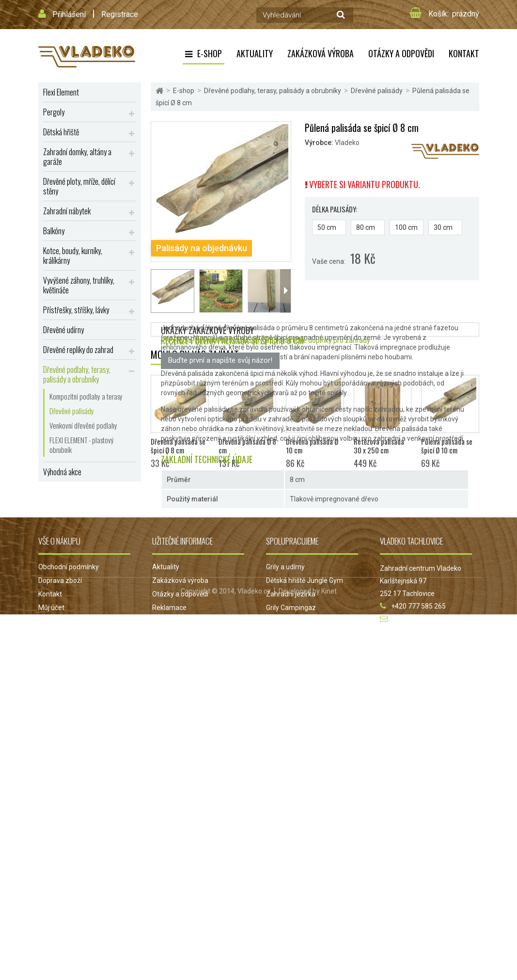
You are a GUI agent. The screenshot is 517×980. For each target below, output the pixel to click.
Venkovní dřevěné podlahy (83, 425)
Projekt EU (168, 915)
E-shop (210, 53)
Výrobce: (319, 143)
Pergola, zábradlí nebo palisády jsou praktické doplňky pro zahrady (269, 556)
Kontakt (464, 53)
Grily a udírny (285, 861)
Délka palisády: (335, 209)
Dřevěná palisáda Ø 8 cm (247, 739)
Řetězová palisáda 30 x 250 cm (379, 739)
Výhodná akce (62, 472)
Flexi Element (61, 92)
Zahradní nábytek (67, 211)
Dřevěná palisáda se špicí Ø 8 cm (178, 739)
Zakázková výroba (321, 53)
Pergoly (54, 112)
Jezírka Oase (286, 915)
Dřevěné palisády (72, 411)
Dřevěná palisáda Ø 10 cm (312, 739)
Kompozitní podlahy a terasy (86, 396)
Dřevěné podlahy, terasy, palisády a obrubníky (77, 374)
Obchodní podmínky (69, 861)
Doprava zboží (60, 874)
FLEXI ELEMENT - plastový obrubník (82, 445)
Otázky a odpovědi (401, 53)
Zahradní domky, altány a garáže (77, 157)
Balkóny (54, 231)
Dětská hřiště (61, 132)
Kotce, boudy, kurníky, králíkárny (73, 256)
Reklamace (169, 901)
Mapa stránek (59, 915)
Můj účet (51, 901)
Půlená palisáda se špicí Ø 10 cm (447, 739)
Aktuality (255, 53)
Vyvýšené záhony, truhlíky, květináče (79, 285)
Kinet (329, 957)
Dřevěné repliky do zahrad (78, 350)
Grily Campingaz (291, 901)
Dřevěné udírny (63, 330)
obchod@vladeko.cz (423, 913)
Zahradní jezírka (291, 888)
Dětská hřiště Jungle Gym (305, 874)
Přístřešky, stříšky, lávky (76, 310)
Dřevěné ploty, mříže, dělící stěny (79, 186)
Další (285, 291)
